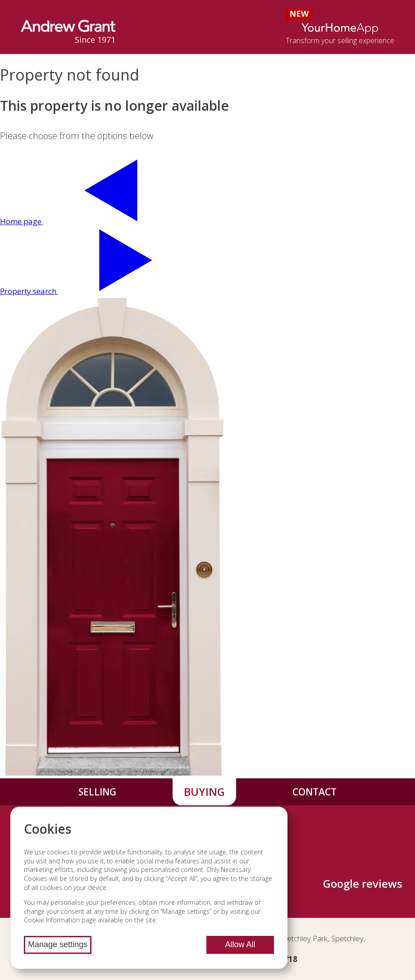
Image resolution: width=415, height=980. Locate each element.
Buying (204, 792)
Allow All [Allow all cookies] (240, 944)
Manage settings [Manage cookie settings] (58, 944)
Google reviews (363, 883)
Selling (97, 792)
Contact (315, 792)
